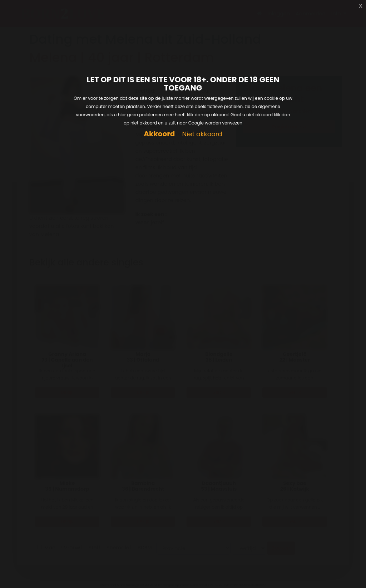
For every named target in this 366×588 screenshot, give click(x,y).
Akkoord (159, 134)
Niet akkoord (202, 134)
